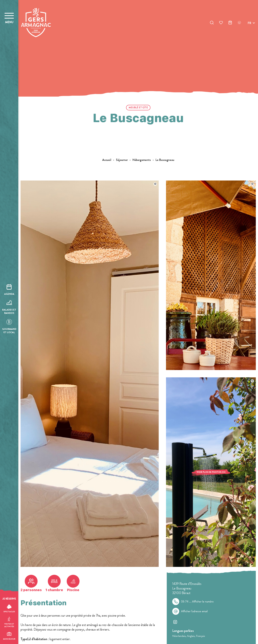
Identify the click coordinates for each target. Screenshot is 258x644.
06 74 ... (197, 602)
